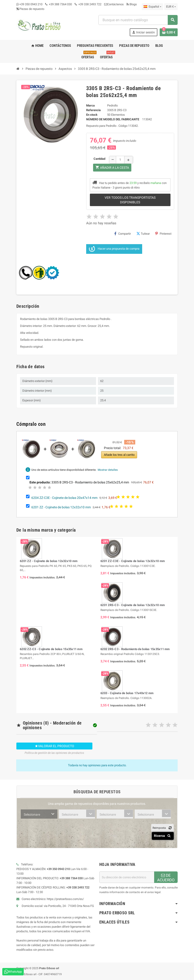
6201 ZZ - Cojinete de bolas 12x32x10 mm (61, 507)
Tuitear (143, 234)
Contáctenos (114, 4)
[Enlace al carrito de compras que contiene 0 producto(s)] (169, 32)
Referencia (93, 110)
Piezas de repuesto (30, 9)
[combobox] (138, 20)
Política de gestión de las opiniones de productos (54, 753)
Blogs (132, 4)
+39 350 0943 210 (31, 4)
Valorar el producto (54, 746)
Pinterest (163, 234)
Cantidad (99, 159)
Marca (90, 105)
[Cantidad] (120, 160)
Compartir (123, 234)
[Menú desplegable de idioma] (152, 7)
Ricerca (163, 836)
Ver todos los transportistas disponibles (130, 200)
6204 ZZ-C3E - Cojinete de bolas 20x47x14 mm (64, 498)
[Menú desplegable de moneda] (171, 7)
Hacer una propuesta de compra (114, 249)
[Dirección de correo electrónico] (127, 877)
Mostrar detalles (108, 470)
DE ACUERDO (166, 878)
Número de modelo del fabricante (113, 119)
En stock (92, 115)
